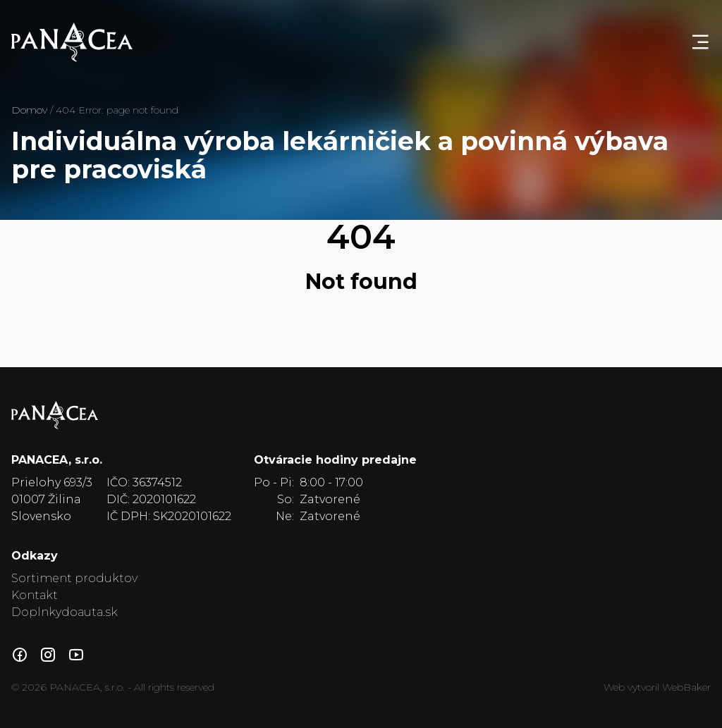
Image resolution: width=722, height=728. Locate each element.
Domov (29, 110)
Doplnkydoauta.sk (65, 612)
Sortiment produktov (74, 578)
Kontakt (35, 595)
